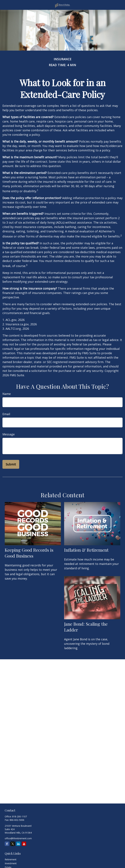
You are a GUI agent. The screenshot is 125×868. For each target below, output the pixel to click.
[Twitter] (13, 844)
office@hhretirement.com (18, 838)
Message (9, 434)
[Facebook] (7, 844)
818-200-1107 (20, 816)
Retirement (11, 859)
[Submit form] (11, 464)
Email (6, 414)
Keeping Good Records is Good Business (29, 553)
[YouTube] (24, 844)
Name (7, 394)
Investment (11, 863)
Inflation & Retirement (86, 550)
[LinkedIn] (18, 844)
